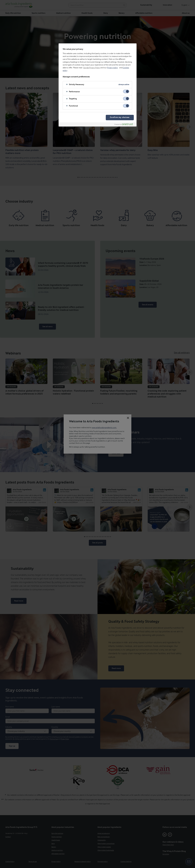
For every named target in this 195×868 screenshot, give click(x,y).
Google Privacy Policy (92, 68)
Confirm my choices (120, 117)
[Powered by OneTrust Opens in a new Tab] (125, 125)
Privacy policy (112, 68)
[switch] (126, 91)
